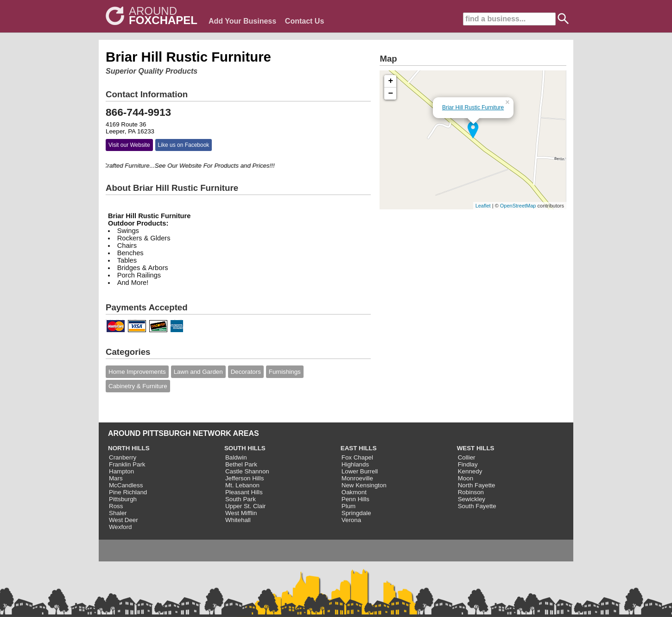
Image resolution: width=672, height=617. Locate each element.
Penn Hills (355, 499)
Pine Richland (128, 492)
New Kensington (364, 485)
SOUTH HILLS (245, 448)
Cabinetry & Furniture (138, 386)
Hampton (121, 471)
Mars (116, 478)
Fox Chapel (357, 457)
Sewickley (472, 499)
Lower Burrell (360, 471)
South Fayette (477, 506)
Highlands (355, 464)
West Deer (124, 520)
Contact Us (304, 21)
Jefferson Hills (244, 478)
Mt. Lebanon (242, 485)
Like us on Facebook (184, 145)
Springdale (356, 513)
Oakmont (354, 492)
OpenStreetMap (518, 206)
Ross (116, 506)
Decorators (246, 372)
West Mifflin (241, 513)
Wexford (120, 527)
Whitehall (238, 520)
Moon (466, 478)
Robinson (471, 492)
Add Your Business (242, 21)
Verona (351, 520)
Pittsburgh (123, 499)
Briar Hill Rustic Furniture (473, 107)
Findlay (468, 464)
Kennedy (470, 471)
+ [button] (391, 81)
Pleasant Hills (244, 492)
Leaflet (483, 206)
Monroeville (357, 478)
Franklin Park (127, 464)
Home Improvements (137, 372)
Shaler (118, 513)
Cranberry (123, 457)
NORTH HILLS (129, 448)
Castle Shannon (247, 471)
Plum (349, 506)
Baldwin (236, 457)
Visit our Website (129, 145)
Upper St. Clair (245, 506)
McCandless (126, 485)
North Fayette (477, 485)
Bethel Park (241, 464)
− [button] (391, 94)
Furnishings (285, 372)
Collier (467, 457)
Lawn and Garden (198, 372)
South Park (241, 499)
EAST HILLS (359, 448)
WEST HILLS (476, 448)
